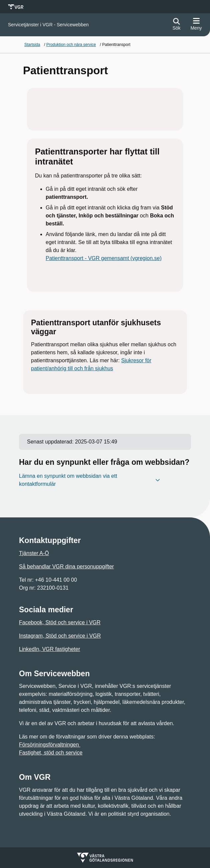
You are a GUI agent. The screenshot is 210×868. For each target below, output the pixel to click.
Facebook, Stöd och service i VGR (60, 622)
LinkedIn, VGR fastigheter (49, 649)
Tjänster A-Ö (34, 553)
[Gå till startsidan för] (48, 25)
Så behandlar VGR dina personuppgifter (66, 567)
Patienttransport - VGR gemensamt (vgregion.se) (104, 258)
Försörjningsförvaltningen (50, 745)
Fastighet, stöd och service (51, 753)
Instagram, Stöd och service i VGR (60, 636)
